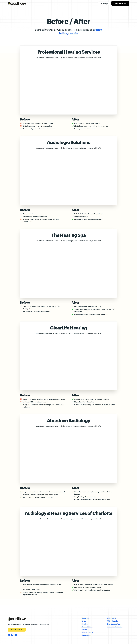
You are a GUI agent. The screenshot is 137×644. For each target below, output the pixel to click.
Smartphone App (114, 624)
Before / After (87, 627)
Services (85, 624)
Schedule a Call (120, 3)
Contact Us (86, 635)
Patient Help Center (115, 627)
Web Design (112, 618)
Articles (85, 629)
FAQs (84, 621)
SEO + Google (112, 621)
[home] (17, 3)
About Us (85, 618)
